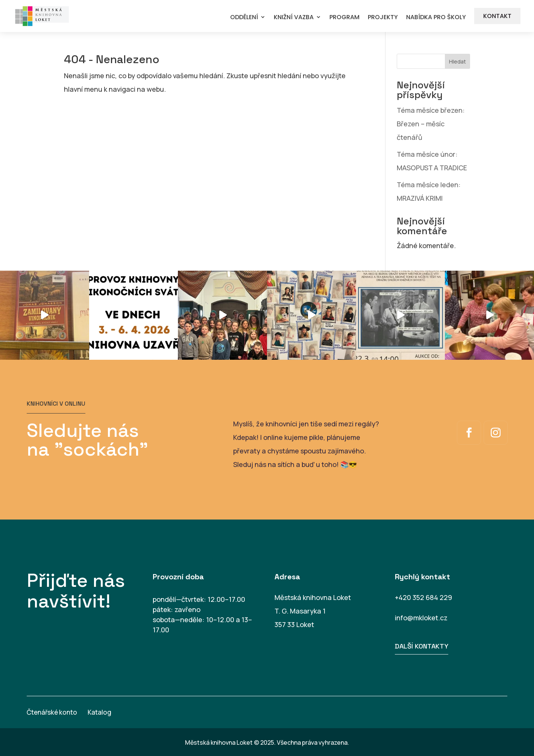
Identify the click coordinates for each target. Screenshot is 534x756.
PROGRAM (344, 17)
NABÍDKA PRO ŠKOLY (436, 17)
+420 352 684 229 (423, 597)
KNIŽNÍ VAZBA (294, 17)
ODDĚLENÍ (244, 17)
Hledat (457, 61)
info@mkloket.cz (421, 618)
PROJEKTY (383, 17)
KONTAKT (497, 16)
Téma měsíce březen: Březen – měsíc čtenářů (431, 124)
